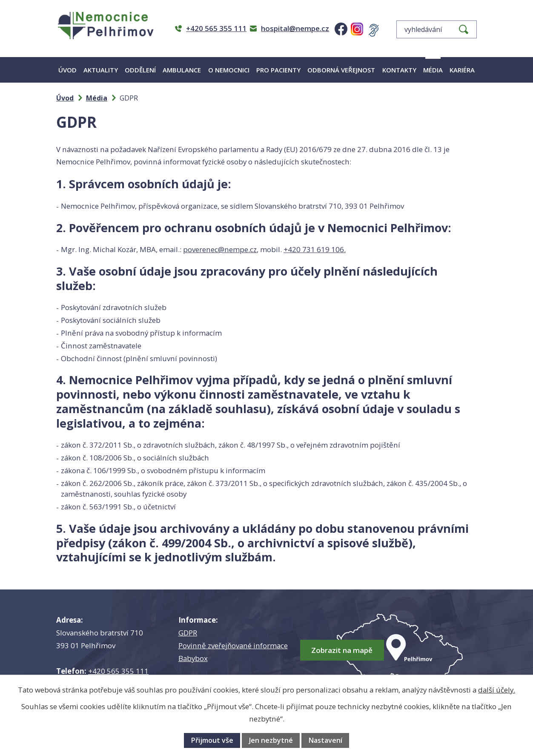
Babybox (193, 658)
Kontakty (399, 70)
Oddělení (140, 70)
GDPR (188, 633)
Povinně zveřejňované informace (233, 645)
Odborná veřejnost (341, 70)
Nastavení (325, 740)
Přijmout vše (212, 740)
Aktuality (101, 70)
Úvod (67, 70)
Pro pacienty (278, 70)
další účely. (497, 690)
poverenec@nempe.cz (220, 249)
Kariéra (462, 70)
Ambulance (182, 70)
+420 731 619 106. (315, 249)
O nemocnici (229, 70)
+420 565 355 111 (118, 671)
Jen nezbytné (271, 740)
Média (433, 70)
